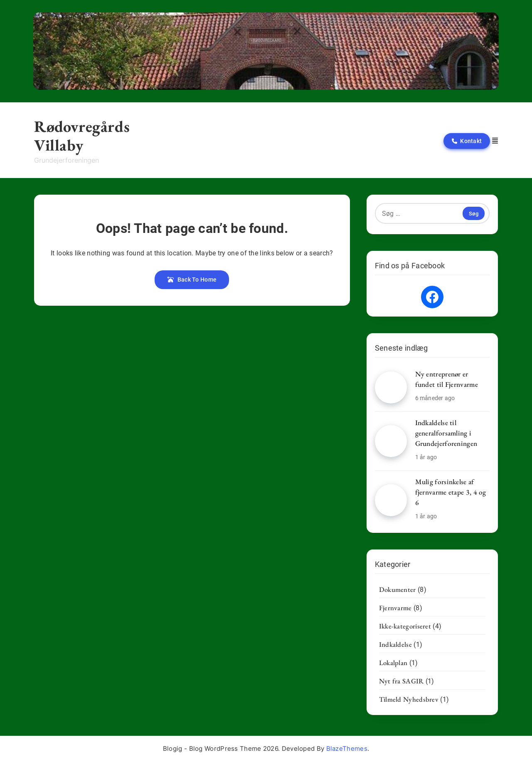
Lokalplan (393, 663)
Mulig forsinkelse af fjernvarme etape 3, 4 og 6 (451, 492)
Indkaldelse (395, 644)
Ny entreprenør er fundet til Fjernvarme (447, 379)
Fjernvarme (395, 608)
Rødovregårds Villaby (82, 136)
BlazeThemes (347, 748)
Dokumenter (398, 589)
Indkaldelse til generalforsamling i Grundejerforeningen (446, 433)
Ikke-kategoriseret (405, 626)
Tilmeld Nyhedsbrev (409, 699)
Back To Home (192, 280)
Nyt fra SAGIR (401, 681)
